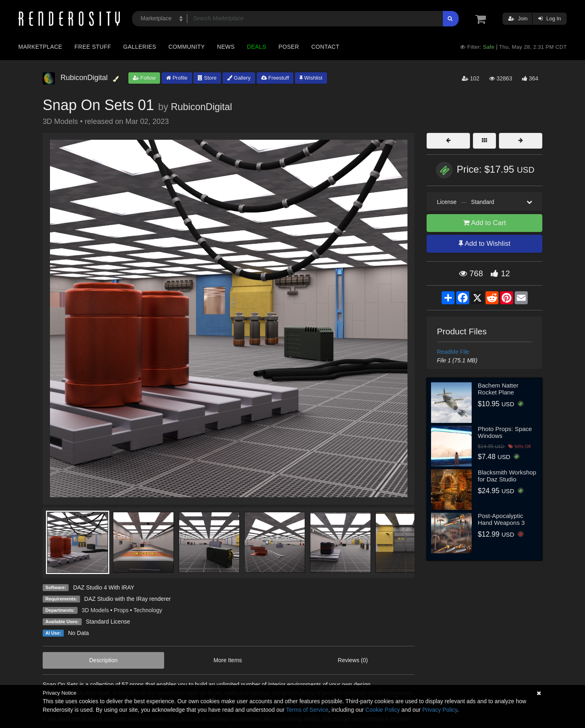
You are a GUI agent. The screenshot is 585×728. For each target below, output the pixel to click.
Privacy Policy (440, 710)
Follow (144, 78)
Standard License (108, 622)
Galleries (140, 47)
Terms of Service (307, 710)
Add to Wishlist (484, 244)
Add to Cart (485, 223)
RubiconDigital (201, 107)
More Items (228, 660)
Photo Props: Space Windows (505, 432)
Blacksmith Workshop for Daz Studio (507, 476)
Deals (257, 47)
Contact (325, 47)
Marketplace (40, 47)
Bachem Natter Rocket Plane (498, 389)
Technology (148, 610)
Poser (289, 47)
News (226, 47)
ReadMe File (453, 352)
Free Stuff (93, 47)
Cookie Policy (382, 710)
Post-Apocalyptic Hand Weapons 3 (501, 519)
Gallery (239, 78)
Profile (177, 78)
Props (121, 610)
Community (187, 47)
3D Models (95, 610)
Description (104, 660)
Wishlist (311, 78)
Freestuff (275, 78)
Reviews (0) (353, 660)
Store (207, 78)
